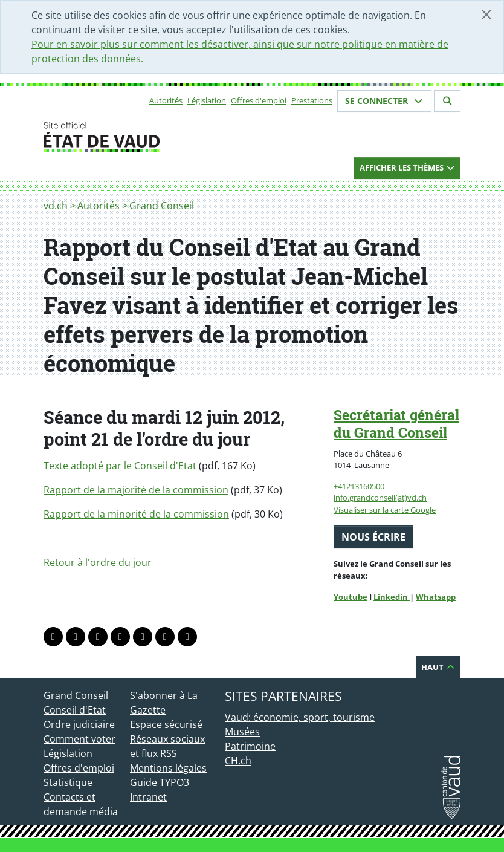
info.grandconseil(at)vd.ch (380, 498)
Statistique (68, 782)
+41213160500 (359, 486)
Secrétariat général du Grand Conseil (396, 424)
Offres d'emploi (259, 100)
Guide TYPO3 (160, 782)
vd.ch (56, 206)
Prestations (312, 100)
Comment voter (79, 739)
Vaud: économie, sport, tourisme (300, 717)
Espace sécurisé (166, 724)
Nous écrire (373, 537)
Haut (438, 667)
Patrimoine (250, 746)
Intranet (148, 797)
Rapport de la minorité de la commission (136, 514)
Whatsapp (436, 597)
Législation (207, 100)
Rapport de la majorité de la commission (136, 490)
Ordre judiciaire (79, 724)
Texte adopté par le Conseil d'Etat (120, 466)
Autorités (166, 100)
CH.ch (238, 761)
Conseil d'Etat (75, 710)
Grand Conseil (162, 206)
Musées (242, 732)
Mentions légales (168, 768)
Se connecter (384, 101)
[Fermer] (486, 15)
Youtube (351, 597)
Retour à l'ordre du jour (98, 562)
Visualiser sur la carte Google (385, 510)
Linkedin (392, 597)
